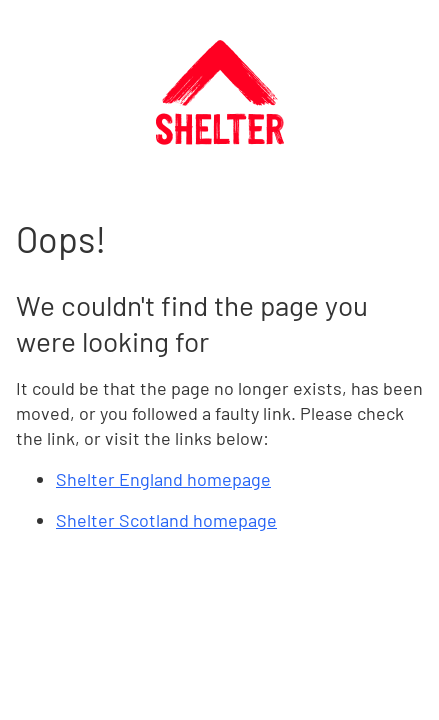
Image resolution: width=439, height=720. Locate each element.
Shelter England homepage (163, 479)
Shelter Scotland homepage (166, 520)
